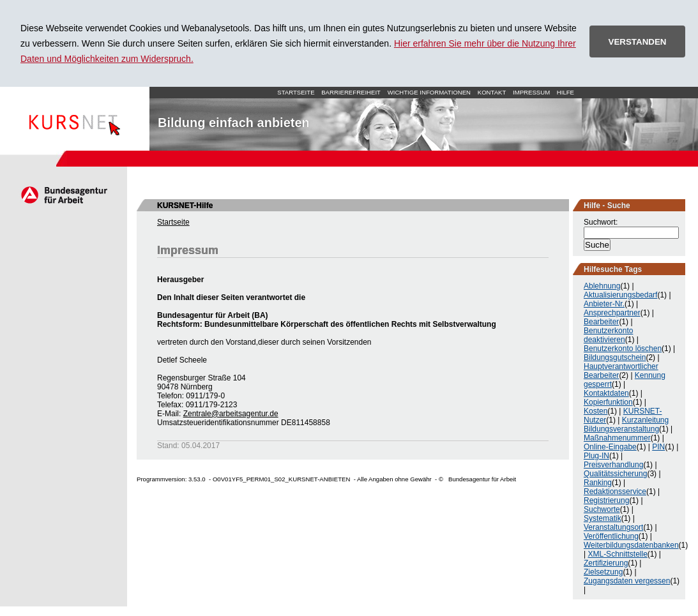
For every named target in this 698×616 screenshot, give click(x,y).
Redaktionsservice (615, 492)
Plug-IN (596, 456)
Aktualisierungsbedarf (620, 295)
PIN (658, 447)
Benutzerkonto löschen (623, 349)
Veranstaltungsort (613, 527)
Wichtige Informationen (429, 92)
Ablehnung (602, 286)
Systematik (603, 518)
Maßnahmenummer (617, 438)
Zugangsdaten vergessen (627, 581)
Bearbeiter (601, 322)
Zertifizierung (606, 563)
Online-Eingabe (610, 447)
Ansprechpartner (612, 313)
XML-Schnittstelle (617, 554)
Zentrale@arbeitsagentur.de (231, 414)
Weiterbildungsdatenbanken (631, 545)
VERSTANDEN (638, 42)
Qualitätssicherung (615, 474)
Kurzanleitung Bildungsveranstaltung (626, 424)
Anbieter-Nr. (604, 304)
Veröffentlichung (611, 536)
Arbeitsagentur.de (64, 195)
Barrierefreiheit (351, 92)
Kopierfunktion (608, 402)
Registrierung (606, 500)
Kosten (596, 411)
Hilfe (565, 92)
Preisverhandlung (613, 465)
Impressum (531, 92)
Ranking (598, 483)
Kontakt (492, 92)
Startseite (75, 119)
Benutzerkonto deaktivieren (608, 335)
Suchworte (602, 509)
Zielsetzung (603, 572)
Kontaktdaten (606, 393)
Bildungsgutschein (615, 357)
